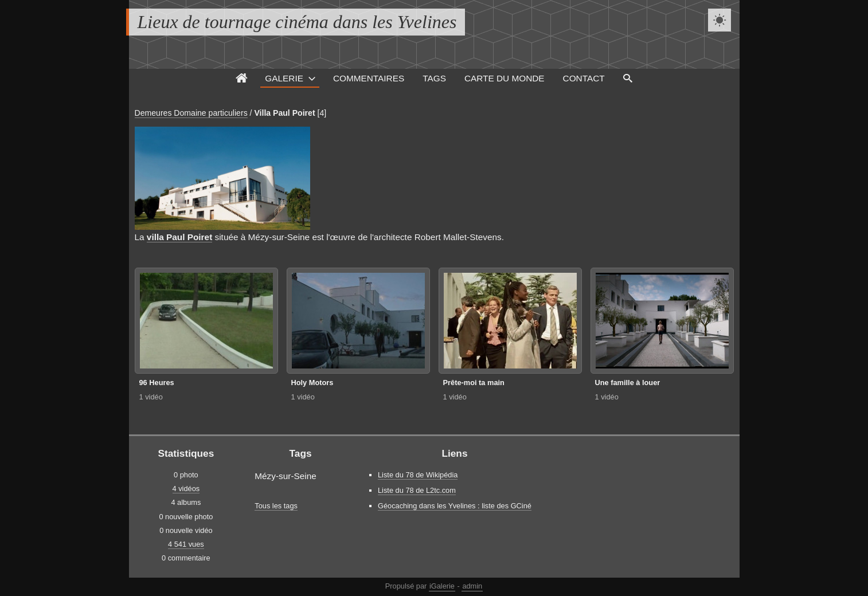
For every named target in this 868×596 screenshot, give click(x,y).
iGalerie (442, 586)
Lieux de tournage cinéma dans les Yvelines (297, 22)
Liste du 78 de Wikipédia (418, 475)
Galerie (284, 78)
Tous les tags (276, 506)
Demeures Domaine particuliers (191, 113)
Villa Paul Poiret (284, 113)
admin (472, 586)
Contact (584, 78)
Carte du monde (505, 78)
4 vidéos (186, 489)
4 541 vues (186, 544)
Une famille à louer (628, 383)
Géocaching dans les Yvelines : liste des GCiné (455, 506)
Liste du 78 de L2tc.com (417, 490)
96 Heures (157, 383)
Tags (434, 78)
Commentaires (369, 78)
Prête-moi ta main (474, 383)
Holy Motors (312, 383)
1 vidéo (151, 397)
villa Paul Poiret (179, 237)
